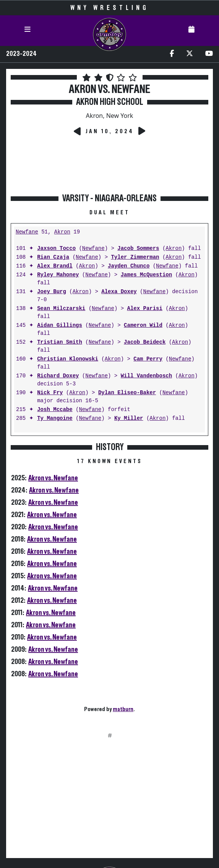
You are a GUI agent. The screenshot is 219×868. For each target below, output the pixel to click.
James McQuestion (146, 275)
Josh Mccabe (55, 410)
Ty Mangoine (55, 418)
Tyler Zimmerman (135, 257)
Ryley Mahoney (58, 275)
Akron (62, 232)
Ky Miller (129, 418)
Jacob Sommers (138, 249)
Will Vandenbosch (146, 376)
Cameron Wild (143, 325)
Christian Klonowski (68, 359)
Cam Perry (148, 359)
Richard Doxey (58, 376)
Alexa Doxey (119, 292)
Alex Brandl (55, 266)
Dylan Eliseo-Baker (127, 393)
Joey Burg (52, 292)
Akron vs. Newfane (53, 478)
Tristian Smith (60, 342)
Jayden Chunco (129, 266)
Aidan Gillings (60, 325)
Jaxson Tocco (56, 249)
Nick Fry (50, 393)
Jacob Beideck (145, 342)
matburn (123, 709)
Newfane (27, 232)
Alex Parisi (144, 309)
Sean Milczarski (61, 309)
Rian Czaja (53, 257)
